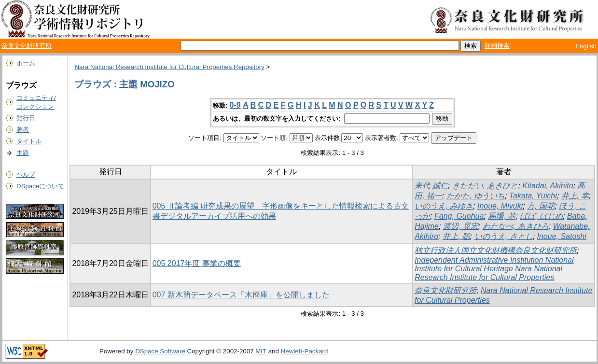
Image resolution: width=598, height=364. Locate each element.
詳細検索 (497, 46)
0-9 (235, 105)
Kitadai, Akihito (548, 186)
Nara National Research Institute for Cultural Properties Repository (169, 67)
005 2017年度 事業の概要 (197, 263)
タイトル (29, 141)
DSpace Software (160, 351)
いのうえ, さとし (504, 236)
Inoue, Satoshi (562, 236)
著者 (23, 130)
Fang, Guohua (459, 216)
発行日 (26, 118)
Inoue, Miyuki (500, 206)
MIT (261, 351)
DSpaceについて (40, 186)
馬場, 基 (502, 216)
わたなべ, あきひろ (516, 226)
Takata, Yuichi (533, 196)
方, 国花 (541, 206)
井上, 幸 (575, 196)
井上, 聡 (456, 236)
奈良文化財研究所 (27, 46)
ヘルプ (26, 175)
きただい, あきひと (485, 186)
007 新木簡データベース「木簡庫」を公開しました (241, 295)
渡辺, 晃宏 (461, 226)
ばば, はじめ (541, 216)
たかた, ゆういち (476, 196)
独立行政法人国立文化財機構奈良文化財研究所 (496, 250)
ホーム (26, 63)
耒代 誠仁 (431, 186)
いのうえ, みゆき (444, 206)
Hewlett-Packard (305, 351)
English (586, 46)
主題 (23, 153)
